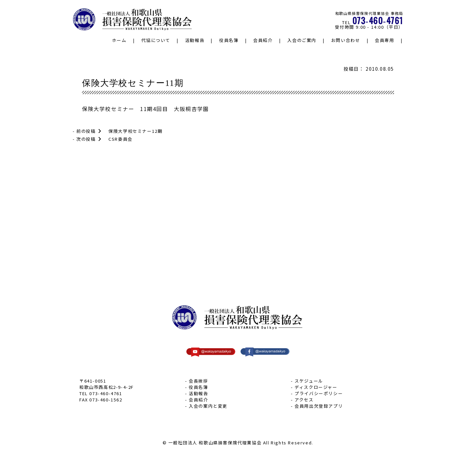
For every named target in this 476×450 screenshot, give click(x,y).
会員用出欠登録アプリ (319, 406)
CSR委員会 (120, 139)
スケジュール (309, 381)
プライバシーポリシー (319, 393)
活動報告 (195, 40)
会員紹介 (263, 40)
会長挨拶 (198, 381)
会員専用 (384, 40)
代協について (156, 40)
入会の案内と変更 (208, 406)
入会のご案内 (302, 40)
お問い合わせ (346, 40)
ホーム (119, 40)
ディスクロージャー (316, 387)
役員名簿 (229, 40)
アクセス (304, 400)
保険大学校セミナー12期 (135, 131)
